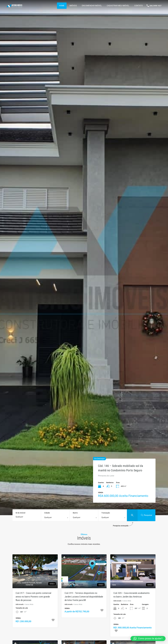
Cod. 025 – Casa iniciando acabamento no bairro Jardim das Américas (132, 595)
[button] (148, 639)
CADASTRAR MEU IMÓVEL (118, 6)
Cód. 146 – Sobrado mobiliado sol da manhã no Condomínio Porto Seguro (121, 468)
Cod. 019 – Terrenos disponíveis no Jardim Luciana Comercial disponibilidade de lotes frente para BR (84, 597)
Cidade (47, 513)
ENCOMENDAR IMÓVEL (92, 6)
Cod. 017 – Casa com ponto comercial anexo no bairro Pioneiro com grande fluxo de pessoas (33, 597)
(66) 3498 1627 (156, 6)
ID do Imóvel (20, 513)
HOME (62, 6)
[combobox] (55, 518)
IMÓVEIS (73, 6)
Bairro (75, 513)
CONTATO (138, 6)
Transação (106, 513)
